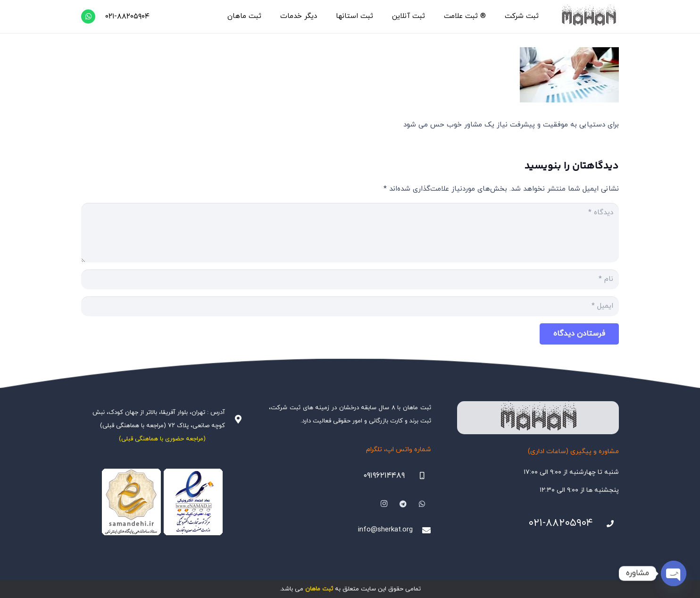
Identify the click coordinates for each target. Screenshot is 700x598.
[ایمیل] (350, 306)
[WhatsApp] (88, 17)
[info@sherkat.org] (422, 530)
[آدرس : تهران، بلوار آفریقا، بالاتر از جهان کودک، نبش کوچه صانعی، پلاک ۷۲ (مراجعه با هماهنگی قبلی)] (234, 419)
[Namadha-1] (162, 502)
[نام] (350, 279)
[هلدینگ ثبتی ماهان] (588, 17)
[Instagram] (384, 504)
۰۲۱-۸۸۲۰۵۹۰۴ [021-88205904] (561, 523)
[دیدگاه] (350, 233)
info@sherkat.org (385, 530)
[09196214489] (418, 476)
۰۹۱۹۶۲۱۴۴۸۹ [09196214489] (384, 476)
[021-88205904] (606, 524)
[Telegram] (403, 504)
